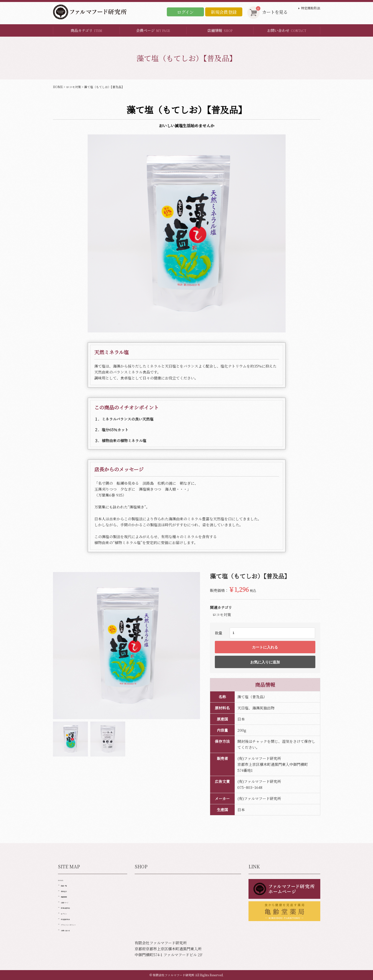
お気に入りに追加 (265, 662)
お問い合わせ (287, 30)
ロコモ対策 (74, 87)
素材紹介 (68, 897)
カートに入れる (265, 647)
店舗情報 (220, 30)
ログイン (185, 12)
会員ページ (153, 30)
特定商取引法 (311, 8)
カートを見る (267, 12)
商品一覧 (68, 890)
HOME (58, 87)
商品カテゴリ (86, 30)
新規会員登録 (224, 12)
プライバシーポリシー (79, 942)
